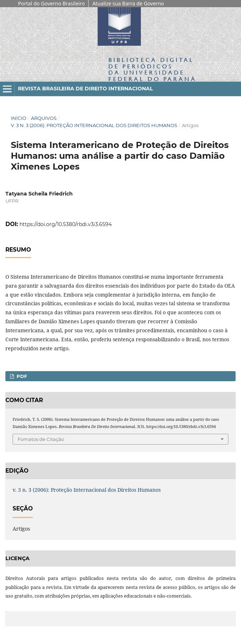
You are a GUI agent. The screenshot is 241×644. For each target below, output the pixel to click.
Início (19, 118)
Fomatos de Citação (41, 439)
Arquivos (44, 118)
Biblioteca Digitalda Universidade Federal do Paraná (153, 69)
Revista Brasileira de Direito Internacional (85, 89)
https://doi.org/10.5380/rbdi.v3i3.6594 (66, 224)
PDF (21, 376)
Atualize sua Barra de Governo (128, 3)
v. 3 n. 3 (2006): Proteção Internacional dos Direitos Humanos (94, 125)
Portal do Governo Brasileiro (51, 3)
